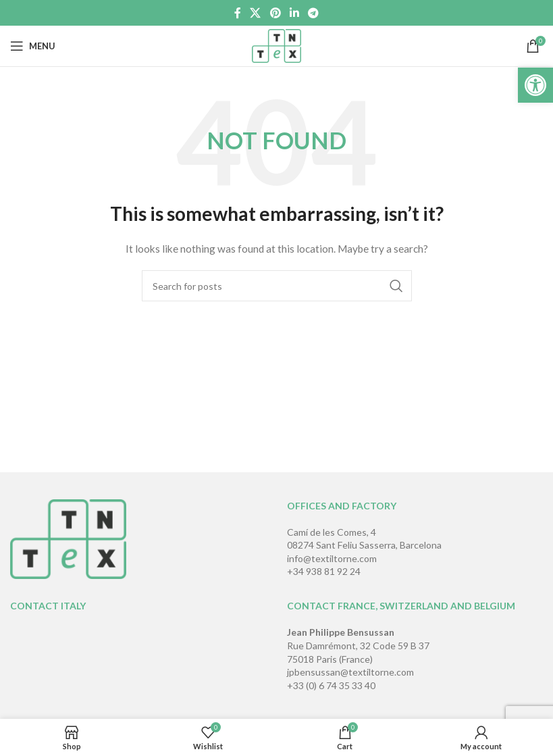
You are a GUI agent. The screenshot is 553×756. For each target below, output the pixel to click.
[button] (535, 85)
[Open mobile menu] (33, 46)
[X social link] (256, 13)
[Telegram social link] (313, 13)
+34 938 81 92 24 (324, 571)
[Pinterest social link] (275, 13)
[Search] (277, 286)
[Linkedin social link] (294, 13)
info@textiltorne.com (332, 558)
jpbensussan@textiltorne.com (350, 672)
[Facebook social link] (237, 13)
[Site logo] (276, 45)
